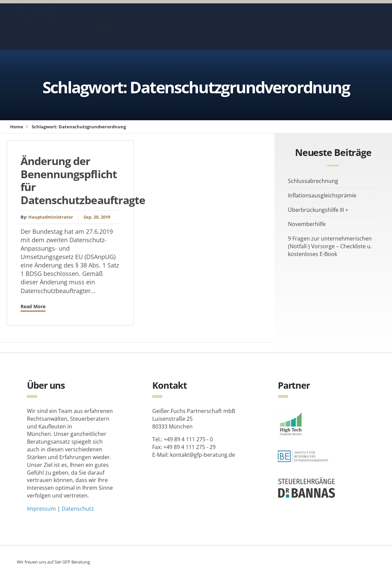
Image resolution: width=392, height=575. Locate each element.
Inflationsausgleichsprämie (322, 195)
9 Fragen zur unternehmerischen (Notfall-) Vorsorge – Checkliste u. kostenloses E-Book (330, 246)
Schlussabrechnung (313, 181)
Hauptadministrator (51, 217)
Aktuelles (106, 20)
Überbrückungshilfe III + (318, 210)
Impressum (41, 509)
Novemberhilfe (307, 224)
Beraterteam (310, 20)
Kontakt (106, 36)
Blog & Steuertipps (168, 20)
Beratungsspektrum (246, 20)
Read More (33, 306)
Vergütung (360, 20)
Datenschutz (78, 509)
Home (17, 127)
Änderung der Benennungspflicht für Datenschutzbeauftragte (83, 180)
